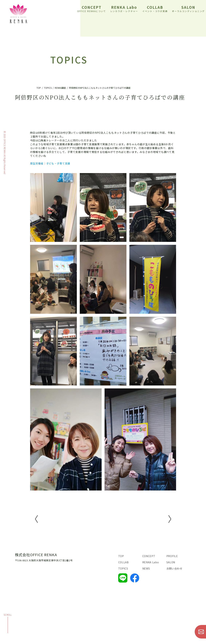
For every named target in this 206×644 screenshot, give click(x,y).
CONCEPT (92, 8)
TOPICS (123, 568)
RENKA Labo (124, 8)
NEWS (146, 568)
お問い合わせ (174, 568)
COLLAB (155, 8)
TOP (121, 556)
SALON (188, 8)
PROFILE (172, 556)
